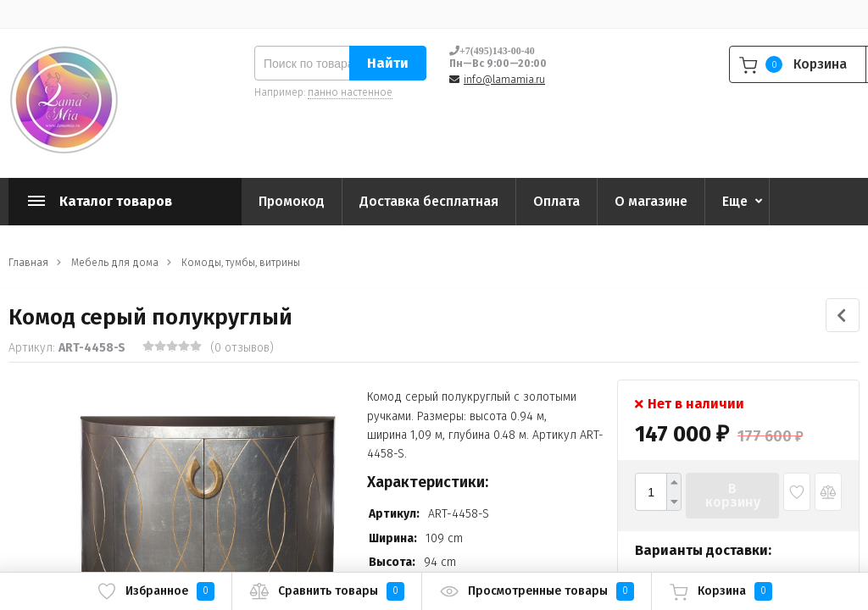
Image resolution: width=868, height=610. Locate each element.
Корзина (721, 591)
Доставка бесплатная (429, 201)
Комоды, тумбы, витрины (241, 263)
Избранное (156, 591)
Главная (28, 263)
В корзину (733, 495)
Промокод (292, 201)
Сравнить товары (327, 591)
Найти (388, 63)
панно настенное (350, 92)
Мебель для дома (115, 263)
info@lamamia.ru (504, 80)
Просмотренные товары (537, 591)
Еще (735, 201)
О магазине (651, 201)
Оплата (556, 201)
